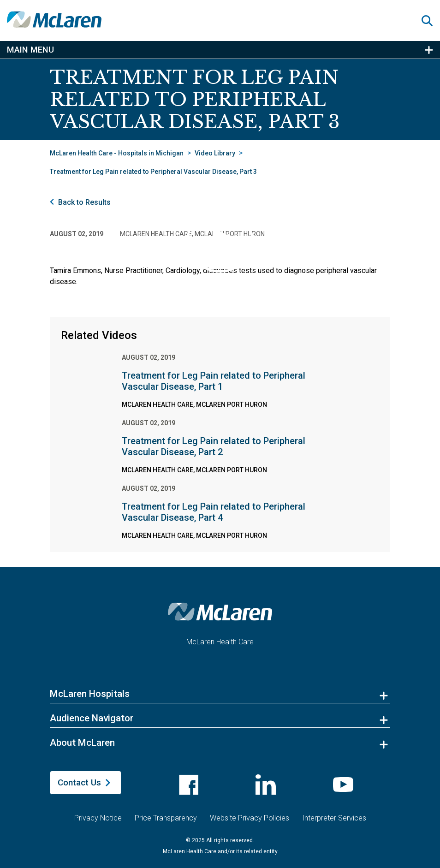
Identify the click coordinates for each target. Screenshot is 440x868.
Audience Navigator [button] (92, 718)
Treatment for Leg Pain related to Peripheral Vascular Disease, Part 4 (214, 512)
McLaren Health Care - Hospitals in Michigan (117, 153)
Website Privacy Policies (250, 814)
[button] (431, 21)
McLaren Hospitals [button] (90, 694)
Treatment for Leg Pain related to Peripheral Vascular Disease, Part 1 (214, 381)
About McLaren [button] (82, 743)
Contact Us (79, 782)
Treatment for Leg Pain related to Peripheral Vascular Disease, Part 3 (153, 172)
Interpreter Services (334, 814)
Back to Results (84, 202)
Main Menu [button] (30, 50)
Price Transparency (166, 814)
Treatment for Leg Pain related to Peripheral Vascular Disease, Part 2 (214, 446)
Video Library (215, 153)
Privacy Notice (98, 814)
